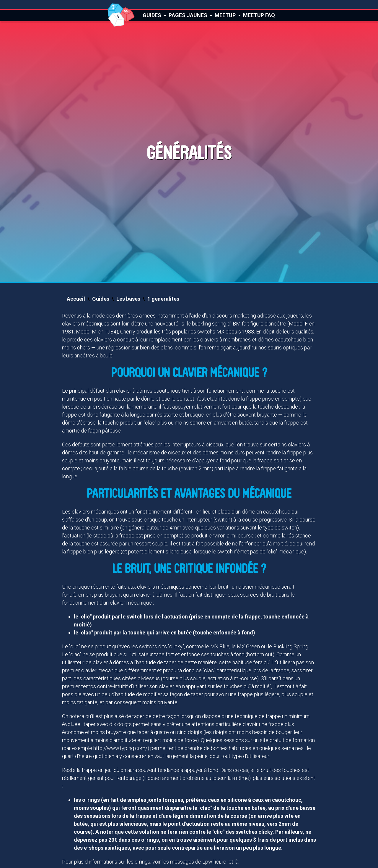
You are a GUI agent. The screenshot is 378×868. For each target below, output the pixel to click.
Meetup (225, 15)
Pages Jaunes (188, 15)
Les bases (128, 299)
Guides (152, 15)
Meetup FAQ (259, 15)
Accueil (76, 299)
